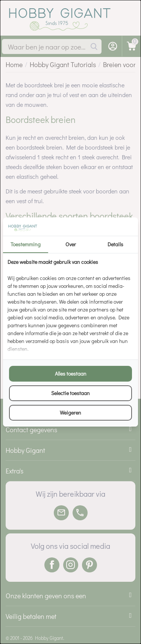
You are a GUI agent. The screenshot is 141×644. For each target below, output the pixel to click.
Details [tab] (115, 244)
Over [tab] (71, 244)
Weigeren (70, 413)
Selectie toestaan (70, 393)
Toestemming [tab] (26, 244)
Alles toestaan (71, 374)
